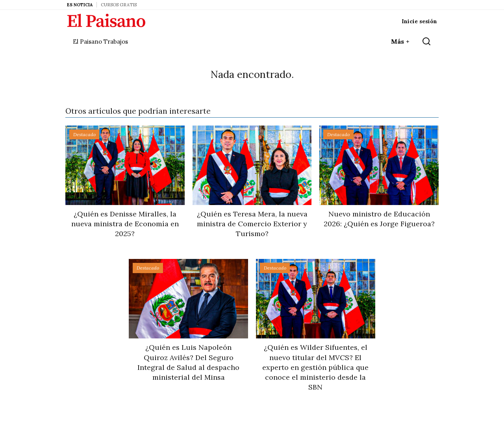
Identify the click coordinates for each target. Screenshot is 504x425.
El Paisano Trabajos (100, 42)
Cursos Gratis (119, 5)
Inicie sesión (419, 21)
